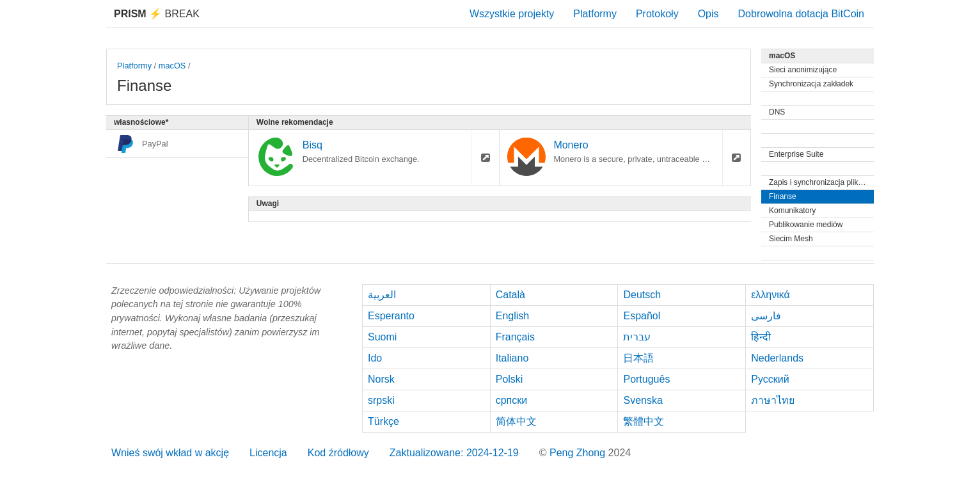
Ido (375, 358)
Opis (708, 14)
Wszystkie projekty (512, 14)
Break (157, 14)
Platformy (595, 14)
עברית (637, 337)
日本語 (638, 358)
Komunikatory (792, 211)
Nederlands (777, 358)
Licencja (268, 453)
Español (642, 316)
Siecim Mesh (791, 239)
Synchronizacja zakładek (811, 84)
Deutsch (642, 295)
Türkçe (383, 421)
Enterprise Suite (796, 154)
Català (510, 295)
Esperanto (391, 316)
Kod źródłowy (338, 453)
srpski (381, 400)
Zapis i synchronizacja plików (818, 182)
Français (515, 337)
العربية (382, 295)
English (512, 316)
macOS (172, 66)
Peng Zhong (579, 453)
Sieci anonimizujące (803, 70)
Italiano (512, 358)
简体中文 (516, 421)
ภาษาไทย (773, 400)
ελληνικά (771, 295)
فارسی (766, 316)
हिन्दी (761, 337)
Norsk (381, 379)
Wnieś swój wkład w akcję (170, 453)
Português (646, 379)
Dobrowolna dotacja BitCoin (801, 14)
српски (512, 400)
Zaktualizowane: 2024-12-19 (454, 453)
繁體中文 (644, 421)
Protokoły (657, 14)
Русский (770, 379)
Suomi (382, 337)
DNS (777, 112)
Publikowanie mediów (806, 225)
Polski (510, 379)
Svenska (643, 400)
